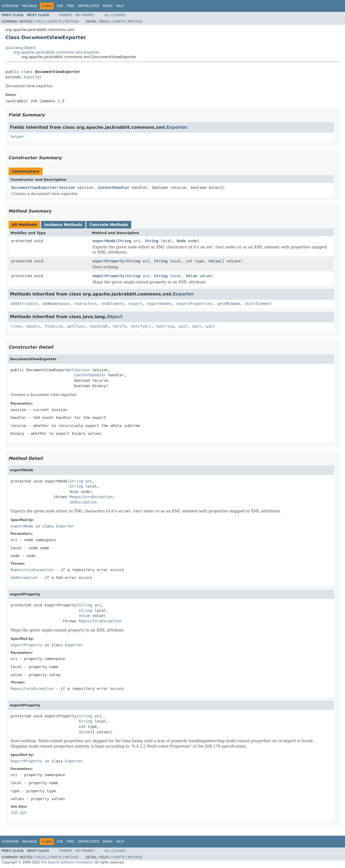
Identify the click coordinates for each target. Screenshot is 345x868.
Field (40, 22)
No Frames (85, 15)
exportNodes (159, 304)
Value (214, 261)
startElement (258, 304)
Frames (66, 15)
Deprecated (89, 6)
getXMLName (229, 304)
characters (85, 304)
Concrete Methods (109, 225)
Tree (70, 6)
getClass (76, 326)
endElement (113, 304)
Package (30, 6)
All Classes (115, 15)
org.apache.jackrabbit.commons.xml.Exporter (57, 52)
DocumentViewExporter (34, 188)
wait (183, 326)
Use (60, 6)
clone (16, 326)
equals (33, 326)
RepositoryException (91, 497)
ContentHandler (113, 188)
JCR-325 (18, 813)
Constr (55, 22)
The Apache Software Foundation (67, 862)
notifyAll (141, 326)
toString (165, 326)
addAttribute (24, 304)
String (124, 241)
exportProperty (109, 261)
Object (115, 317)
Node (181, 241)
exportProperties (194, 304)
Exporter (32, 77)
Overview (10, 6)
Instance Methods (63, 225)
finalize (54, 326)
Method (72, 22)
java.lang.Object (21, 48)
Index (108, 6)
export (135, 304)
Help (120, 6)
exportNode (104, 241)
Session (67, 188)
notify (120, 326)
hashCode (99, 326)
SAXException (83, 502)
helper (17, 137)
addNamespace (56, 304)
